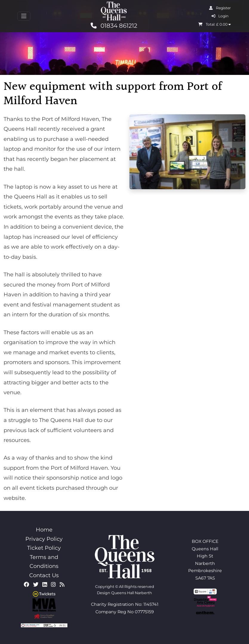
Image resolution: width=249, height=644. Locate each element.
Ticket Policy (44, 548)
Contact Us (44, 575)
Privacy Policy (44, 539)
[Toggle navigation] (24, 16)
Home (44, 530)
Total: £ (215, 24)
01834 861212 (114, 26)
